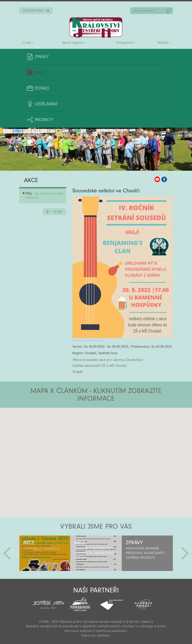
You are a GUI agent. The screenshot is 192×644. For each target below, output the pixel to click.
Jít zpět (58, 212)
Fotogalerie (125, 43)
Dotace (42, 88)
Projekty (44, 120)
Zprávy (42, 57)
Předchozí (7, 553)
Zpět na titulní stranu (96, 27)
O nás (27, 43)
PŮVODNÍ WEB (33, 11)
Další (185, 553)
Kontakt (163, 43)
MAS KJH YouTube (157, 179)
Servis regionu (73, 43)
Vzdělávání (46, 104)
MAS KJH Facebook (164, 179)
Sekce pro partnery (96, 635)
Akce (40, 72)
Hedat (169, 11)
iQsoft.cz (147, 622)
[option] (45, 553)
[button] (107, 431)
